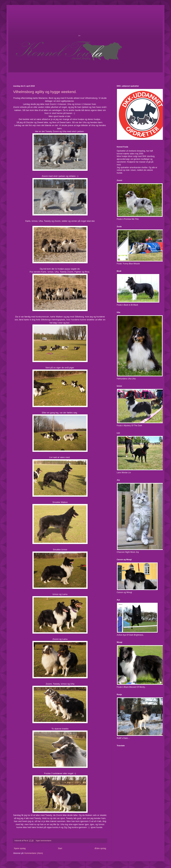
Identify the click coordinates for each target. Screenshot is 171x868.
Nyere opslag (20, 848)
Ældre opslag (100, 848)
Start (60, 848)
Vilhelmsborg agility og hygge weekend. (45, 92)
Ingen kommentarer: (44, 841)
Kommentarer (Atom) (34, 853)
